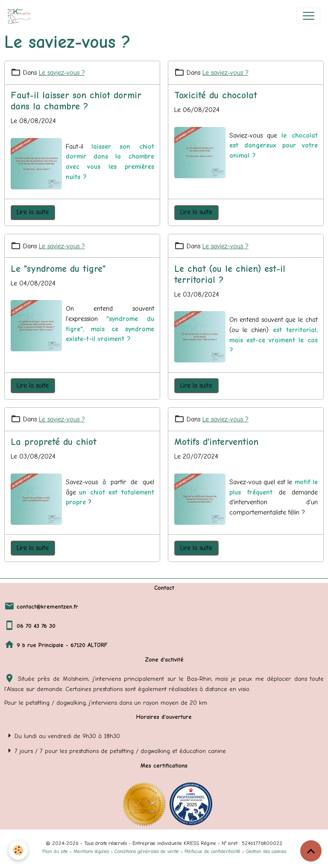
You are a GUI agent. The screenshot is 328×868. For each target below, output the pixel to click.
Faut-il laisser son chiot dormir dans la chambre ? (76, 101)
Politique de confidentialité (212, 851)
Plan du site (55, 851)
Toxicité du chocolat (216, 95)
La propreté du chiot (54, 442)
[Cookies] (18, 850)
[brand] (21, 16)
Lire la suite (33, 212)
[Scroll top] (311, 851)
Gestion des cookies (266, 851)
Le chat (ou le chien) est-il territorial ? (230, 274)
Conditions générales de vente (147, 851)
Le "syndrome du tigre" (58, 269)
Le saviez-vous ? (62, 73)
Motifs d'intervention (216, 442)
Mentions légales (91, 851)
